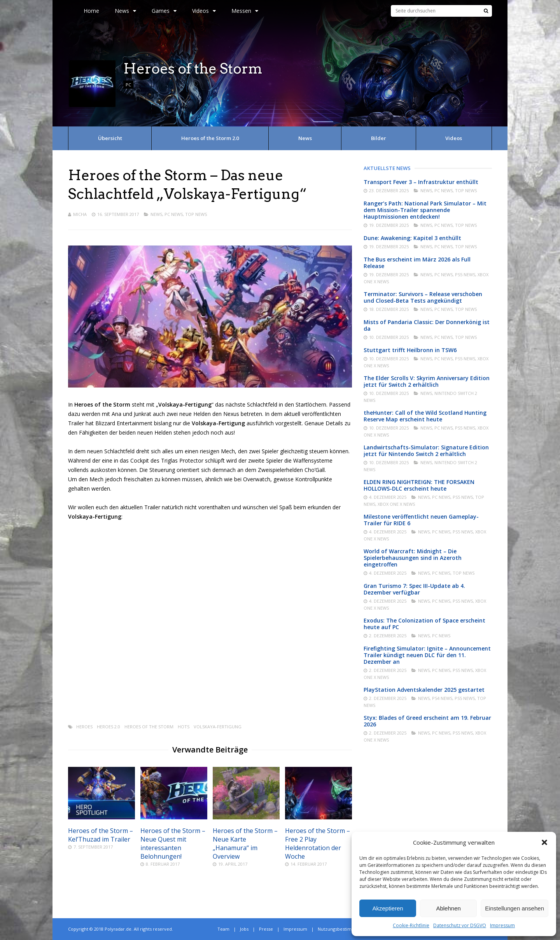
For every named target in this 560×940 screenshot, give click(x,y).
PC (128, 85)
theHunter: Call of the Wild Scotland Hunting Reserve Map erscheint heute (425, 416)
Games (164, 11)
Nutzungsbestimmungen (343, 929)
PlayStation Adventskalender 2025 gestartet (424, 690)
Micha (80, 214)
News (125, 11)
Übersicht (110, 138)
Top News (196, 214)
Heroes (84, 727)
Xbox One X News (396, 504)
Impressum (502, 925)
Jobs (244, 929)
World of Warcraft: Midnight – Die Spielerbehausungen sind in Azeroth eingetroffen (413, 558)
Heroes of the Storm (149, 727)
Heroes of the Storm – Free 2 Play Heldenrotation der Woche (318, 844)
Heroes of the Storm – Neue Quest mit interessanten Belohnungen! (173, 844)
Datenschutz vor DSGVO (460, 925)
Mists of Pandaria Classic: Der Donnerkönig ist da (427, 325)
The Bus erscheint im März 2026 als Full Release (417, 263)
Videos (204, 11)
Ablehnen (448, 908)
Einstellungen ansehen (514, 908)
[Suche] (486, 11)
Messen (245, 11)
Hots (184, 727)
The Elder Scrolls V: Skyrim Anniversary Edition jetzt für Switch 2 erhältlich (427, 381)
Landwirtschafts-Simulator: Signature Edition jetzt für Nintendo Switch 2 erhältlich (426, 451)
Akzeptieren (388, 908)
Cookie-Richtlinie (411, 925)
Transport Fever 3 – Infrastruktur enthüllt (421, 182)
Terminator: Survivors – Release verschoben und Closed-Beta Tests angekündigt (423, 297)
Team (223, 929)
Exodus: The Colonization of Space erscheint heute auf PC (424, 624)
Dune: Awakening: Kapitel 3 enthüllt (412, 238)
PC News (174, 214)
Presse (266, 929)
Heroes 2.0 (108, 727)
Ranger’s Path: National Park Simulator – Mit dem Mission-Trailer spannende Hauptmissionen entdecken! (425, 210)
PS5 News (465, 274)
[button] (544, 842)
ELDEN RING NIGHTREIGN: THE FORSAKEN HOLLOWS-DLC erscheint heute (419, 485)
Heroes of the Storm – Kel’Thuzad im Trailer (101, 835)
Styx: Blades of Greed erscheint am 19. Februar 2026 (427, 721)
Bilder (379, 138)
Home (91, 11)
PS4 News (442, 698)
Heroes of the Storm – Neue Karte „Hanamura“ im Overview (245, 844)
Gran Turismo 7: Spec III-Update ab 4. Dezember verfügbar (414, 589)
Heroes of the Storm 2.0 (210, 138)
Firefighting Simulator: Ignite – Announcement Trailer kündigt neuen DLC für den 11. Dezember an (427, 655)
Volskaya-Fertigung (218, 727)
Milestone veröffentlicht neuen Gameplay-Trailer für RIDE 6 (421, 520)
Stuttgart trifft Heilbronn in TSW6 (410, 350)
